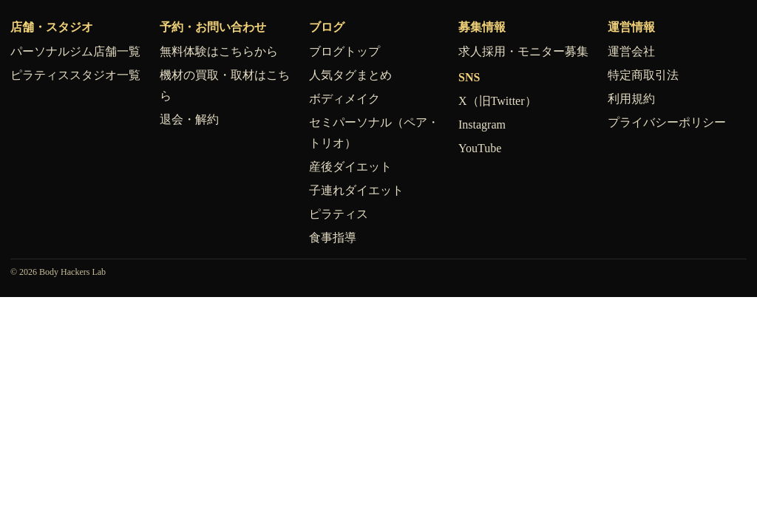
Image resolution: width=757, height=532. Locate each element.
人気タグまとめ (350, 75)
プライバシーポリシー (667, 122)
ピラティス (339, 214)
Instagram (482, 125)
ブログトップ (344, 51)
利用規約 (631, 99)
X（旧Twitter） (498, 101)
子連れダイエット (356, 190)
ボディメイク (344, 99)
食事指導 (333, 238)
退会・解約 (189, 119)
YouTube (480, 148)
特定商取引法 (643, 75)
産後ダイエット (350, 167)
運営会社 (631, 51)
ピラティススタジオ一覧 (75, 75)
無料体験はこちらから (219, 51)
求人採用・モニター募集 (523, 51)
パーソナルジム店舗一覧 (75, 51)
